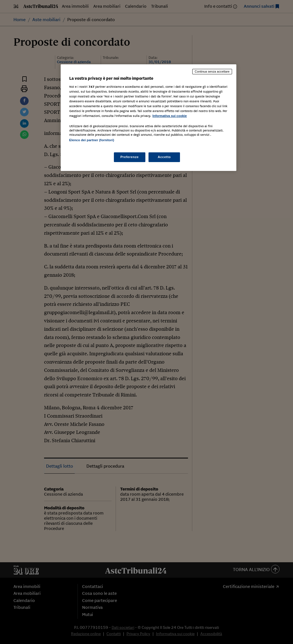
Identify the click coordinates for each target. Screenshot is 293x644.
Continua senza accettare (212, 71)
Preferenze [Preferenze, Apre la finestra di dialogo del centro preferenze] (130, 157)
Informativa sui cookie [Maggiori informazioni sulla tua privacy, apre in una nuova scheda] (170, 116)
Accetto (164, 157)
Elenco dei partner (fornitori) (92, 140)
